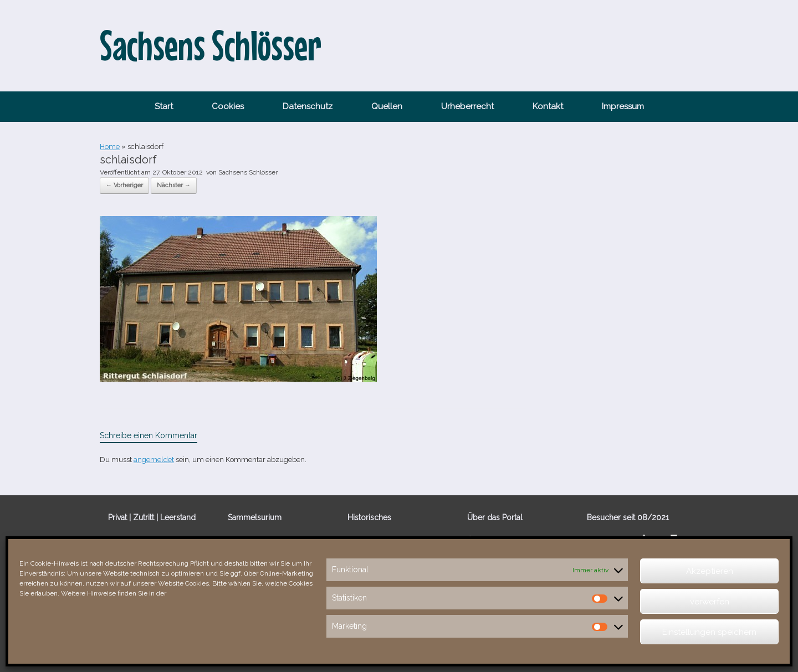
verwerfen (710, 602)
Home (110, 147)
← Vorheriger (124, 185)
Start (164, 106)
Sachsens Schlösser (248, 172)
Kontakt (548, 106)
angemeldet (154, 460)
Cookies (228, 106)
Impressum (623, 106)
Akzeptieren (710, 571)
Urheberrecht (467, 106)
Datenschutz (308, 106)
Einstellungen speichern (709, 632)
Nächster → (174, 185)
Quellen (387, 106)
